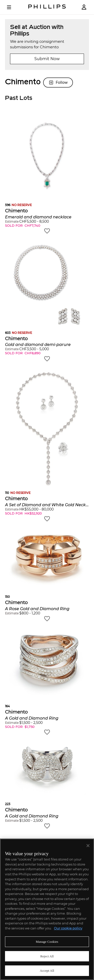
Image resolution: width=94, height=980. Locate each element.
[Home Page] (47, 7)
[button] (47, 174)
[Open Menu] (13, 7)
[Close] (88, 846)
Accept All (47, 971)
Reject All (47, 956)
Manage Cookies (47, 942)
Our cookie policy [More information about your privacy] (68, 928)
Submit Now (47, 59)
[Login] (84, 7)
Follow (58, 83)
